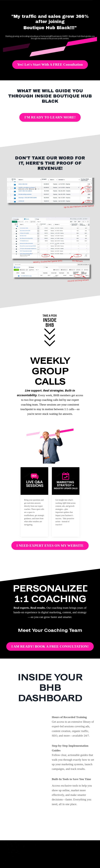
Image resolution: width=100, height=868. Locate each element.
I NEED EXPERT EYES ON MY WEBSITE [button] (50, 546)
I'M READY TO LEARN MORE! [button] (50, 117)
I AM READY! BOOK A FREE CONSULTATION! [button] (50, 646)
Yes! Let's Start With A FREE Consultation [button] (50, 64)
